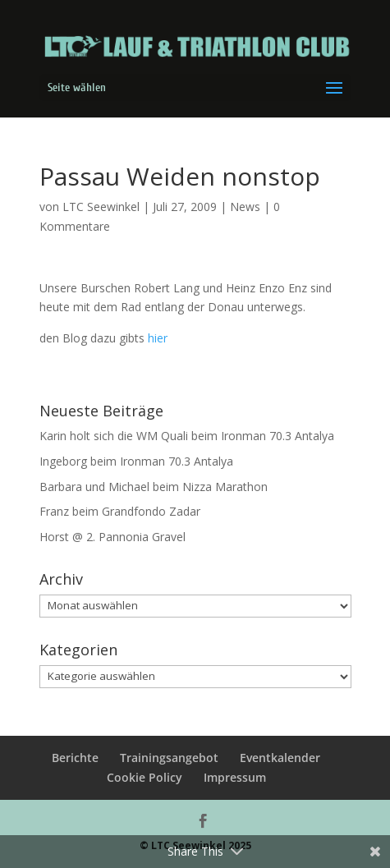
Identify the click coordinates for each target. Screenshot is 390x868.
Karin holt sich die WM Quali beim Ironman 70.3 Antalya (187, 436)
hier (158, 338)
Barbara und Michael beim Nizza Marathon (154, 487)
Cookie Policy (145, 777)
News (245, 207)
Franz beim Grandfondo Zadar (120, 511)
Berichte (75, 758)
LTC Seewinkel (101, 207)
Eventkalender (280, 758)
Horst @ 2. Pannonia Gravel (112, 537)
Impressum (235, 777)
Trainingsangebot (169, 758)
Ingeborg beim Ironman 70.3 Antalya (136, 461)
